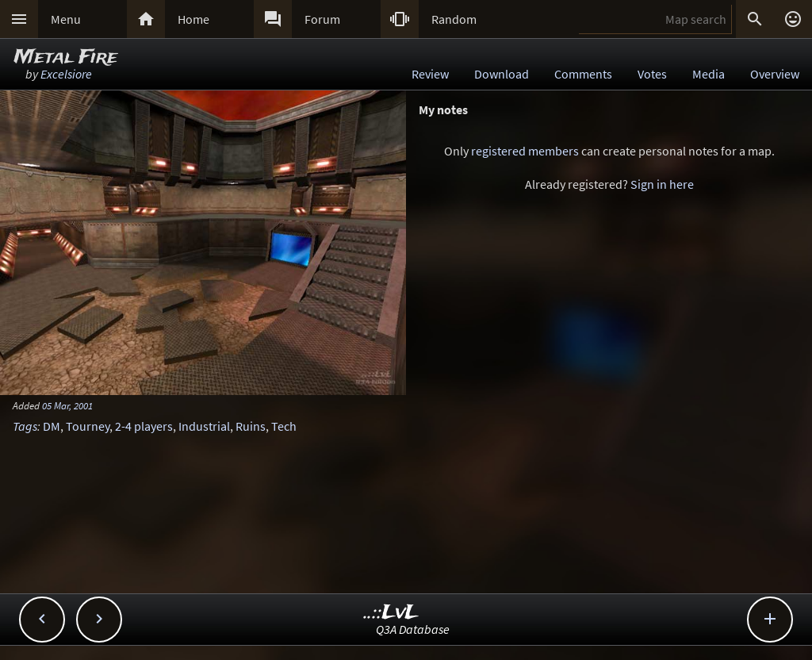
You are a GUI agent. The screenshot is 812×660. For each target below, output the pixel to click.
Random (454, 19)
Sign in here (662, 184)
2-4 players (144, 426)
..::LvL (391, 613)
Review (430, 74)
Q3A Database (413, 629)
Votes (652, 74)
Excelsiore (66, 74)
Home (193, 19)
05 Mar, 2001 (67, 405)
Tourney (88, 426)
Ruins (251, 426)
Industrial (204, 426)
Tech (284, 426)
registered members (525, 151)
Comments (583, 74)
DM (52, 426)
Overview (775, 74)
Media (709, 74)
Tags (25, 426)
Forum (322, 19)
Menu (66, 19)
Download (502, 74)
